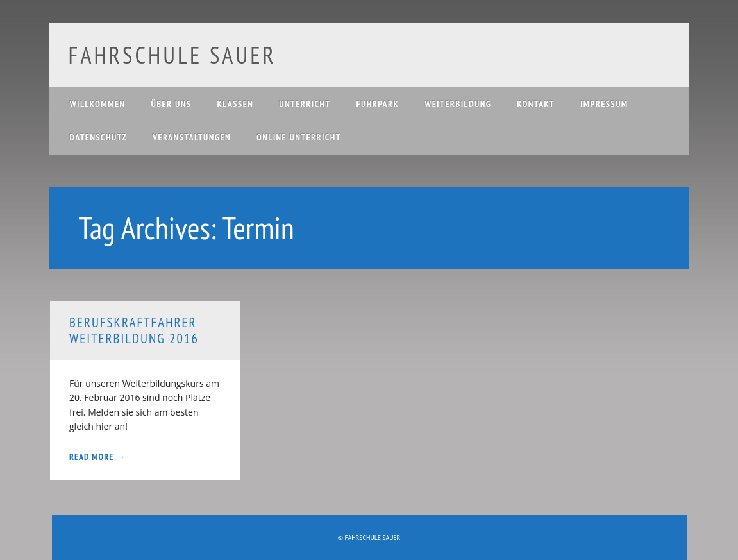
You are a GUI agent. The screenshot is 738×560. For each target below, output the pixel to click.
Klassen (235, 104)
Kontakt (536, 104)
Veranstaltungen (192, 137)
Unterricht (305, 104)
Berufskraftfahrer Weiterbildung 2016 (134, 330)
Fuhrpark (378, 104)
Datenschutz (98, 137)
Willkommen (98, 104)
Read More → (97, 457)
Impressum (604, 104)
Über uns (172, 104)
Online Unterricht (299, 137)
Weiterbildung (458, 104)
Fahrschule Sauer (172, 55)
